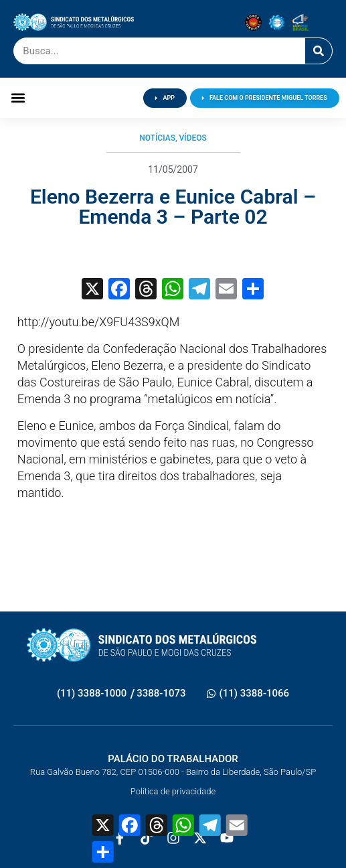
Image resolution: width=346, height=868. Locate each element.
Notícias (157, 138)
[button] (18, 98)
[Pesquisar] (319, 51)
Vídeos (193, 138)
